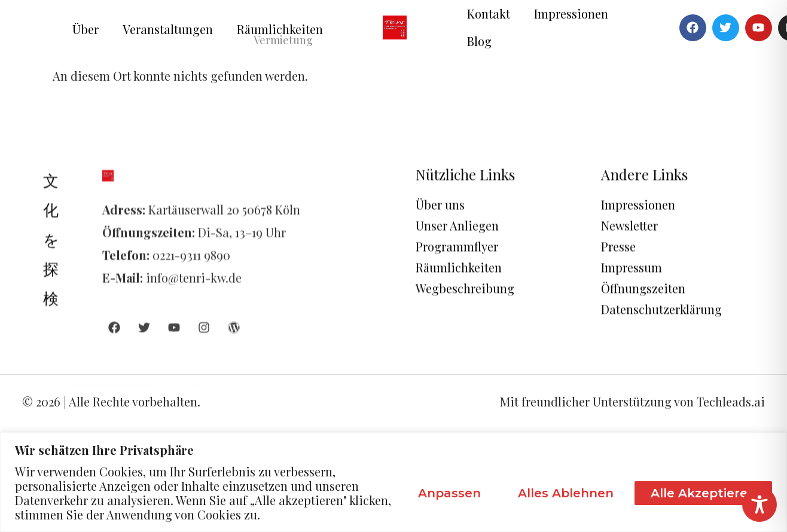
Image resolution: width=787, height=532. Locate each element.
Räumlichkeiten (280, 29)
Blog (479, 41)
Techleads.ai (731, 401)
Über (86, 29)
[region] (393, 482)
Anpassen (449, 493)
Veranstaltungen (168, 29)
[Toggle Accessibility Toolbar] (759, 505)
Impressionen (571, 13)
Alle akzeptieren (703, 493)
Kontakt (489, 13)
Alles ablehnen (566, 493)
